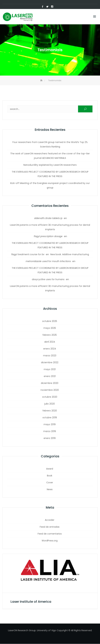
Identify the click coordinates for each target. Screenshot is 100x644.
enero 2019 (50, 438)
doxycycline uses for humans (48, 279)
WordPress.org (50, 541)
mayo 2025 (50, 328)
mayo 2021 (50, 369)
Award (50, 469)
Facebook (42, 7)
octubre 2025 (50, 321)
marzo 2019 (50, 431)
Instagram (52, 7)
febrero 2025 (50, 335)
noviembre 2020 (50, 390)
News (50, 490)
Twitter (47, 7)
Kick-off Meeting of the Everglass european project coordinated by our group (50, 186)
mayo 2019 (50, 425)
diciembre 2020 (50, 383)
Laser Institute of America (31, 602)
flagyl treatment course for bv (28, 255)
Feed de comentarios (50, 534)
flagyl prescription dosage (48, 236)
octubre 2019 (50, 418)
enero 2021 (50, 376)
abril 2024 (50, 342)
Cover (50, 483)
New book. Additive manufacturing (70, 255)
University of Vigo (46, 631)
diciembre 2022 (50, 363)
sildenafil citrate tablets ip (48, 218)
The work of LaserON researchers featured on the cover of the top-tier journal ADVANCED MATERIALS (50, 156)
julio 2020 (50, 404)
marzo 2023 (50, 356)
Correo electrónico (57, 7)
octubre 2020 (50, 397)
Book (50, 476)
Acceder (50, 520)
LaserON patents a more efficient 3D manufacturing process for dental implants (50, 227)
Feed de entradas (50, 527)
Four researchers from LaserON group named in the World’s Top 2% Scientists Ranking (50, 145)
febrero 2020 (50, 411)
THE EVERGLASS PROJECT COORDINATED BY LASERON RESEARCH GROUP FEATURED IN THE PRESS (50, 174)
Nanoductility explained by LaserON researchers (50, 165)
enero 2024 (50, 349)
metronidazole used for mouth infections (48, 261)
